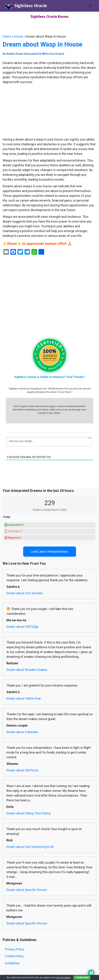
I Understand (82, 978)
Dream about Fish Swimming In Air (30, 847)
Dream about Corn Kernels (25, 593)
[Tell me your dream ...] (49, 442)
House (19, 36)
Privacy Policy (15, 949)
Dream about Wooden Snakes (27, 670)
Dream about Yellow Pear (24, 698)
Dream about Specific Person (27, 890)
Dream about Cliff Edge (22, 627)
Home (7, 36)
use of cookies (63, 978)
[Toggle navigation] (90, 6)
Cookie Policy (14, 956)
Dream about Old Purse (22, 770)
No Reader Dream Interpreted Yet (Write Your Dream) (33, 54)
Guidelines (12, 963)
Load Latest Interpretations (50, 552)
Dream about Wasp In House (42, 44)
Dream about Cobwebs (22, 732)
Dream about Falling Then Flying (28, 813)
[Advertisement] (49, 111)
